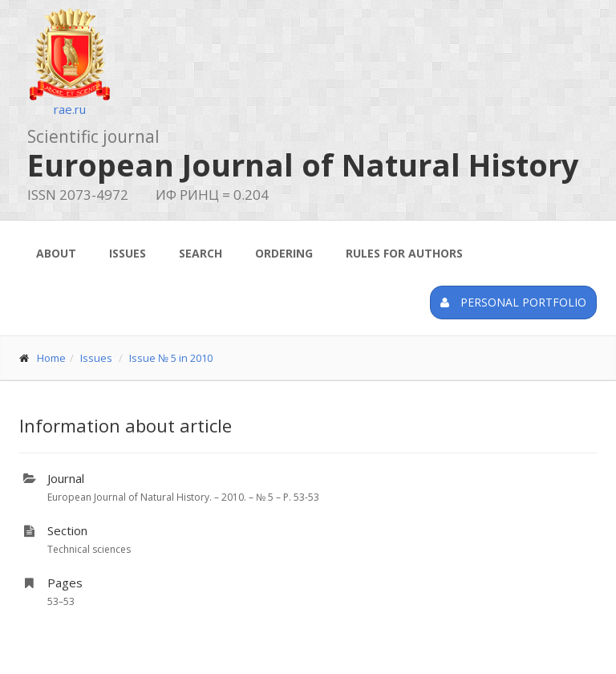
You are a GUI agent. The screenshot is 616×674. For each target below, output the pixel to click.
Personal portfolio (513, 302)
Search (201, 253)
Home (51, 358)
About (56, 253)
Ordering (284, 253)
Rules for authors (404, 253)
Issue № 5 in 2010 (171, 358)
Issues (128, 253)
